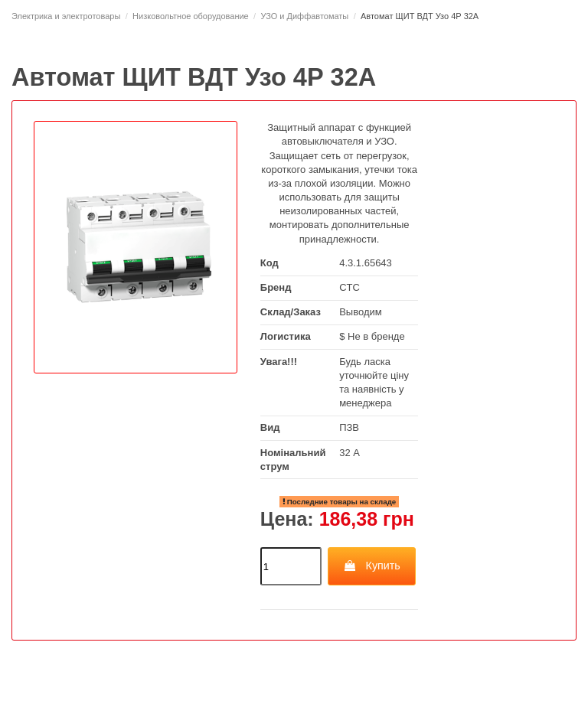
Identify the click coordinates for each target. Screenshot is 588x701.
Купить (372, 566)
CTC (350, 287)
